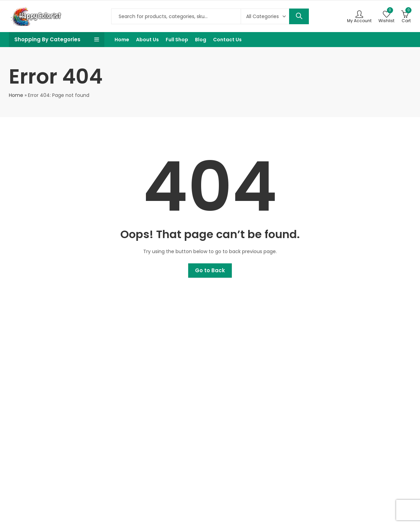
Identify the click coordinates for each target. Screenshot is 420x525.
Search (299, 16)
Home (16, 95)
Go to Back (210, 270)
